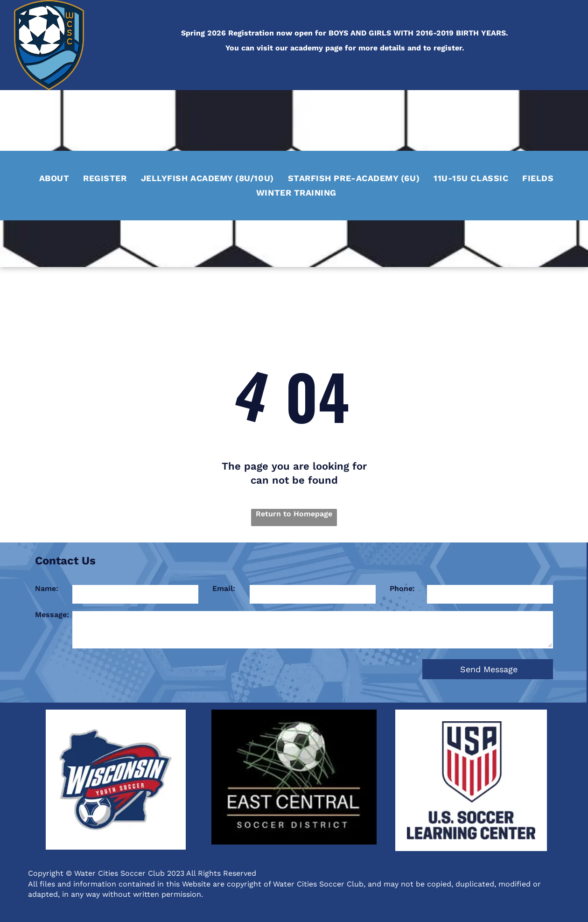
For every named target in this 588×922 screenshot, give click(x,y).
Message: (52, 615)
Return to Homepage (294, 514)
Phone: (402, 588)
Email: (224, 588)
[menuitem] (54, 177)
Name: (47, 588)
